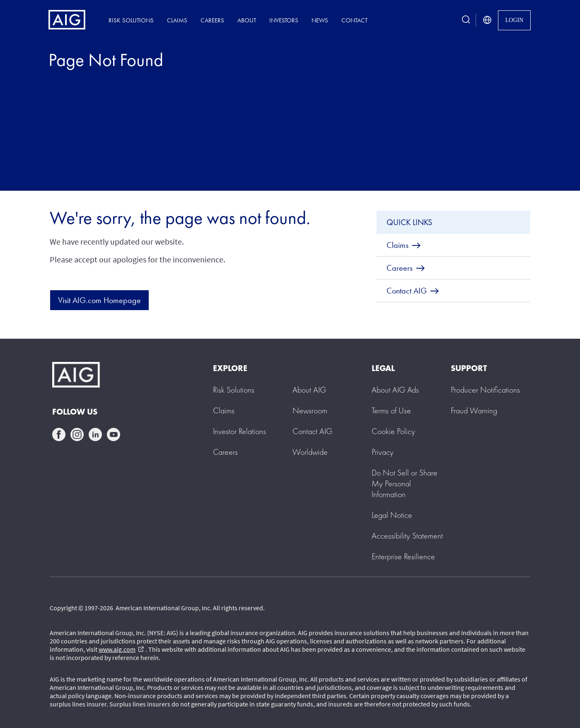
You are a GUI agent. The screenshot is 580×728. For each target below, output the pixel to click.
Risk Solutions (131, 20)
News (320, 20)
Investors (284, 20)
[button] (405, 483)
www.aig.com (121, 649)
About (247, 20)
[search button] (466, 20)
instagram (77, 434)
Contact (354, 20)
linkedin (95, 434)
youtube (114, 434)
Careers (212, 20)
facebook (59, 434)
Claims (177, 20)
